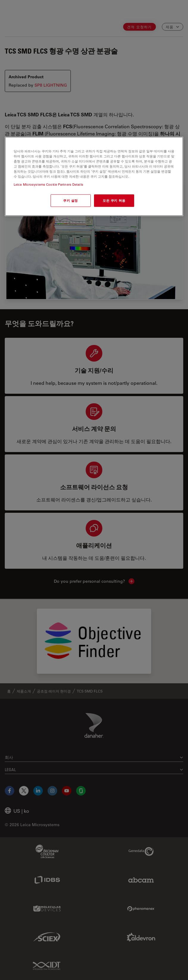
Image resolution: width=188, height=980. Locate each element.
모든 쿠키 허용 (114, 201)
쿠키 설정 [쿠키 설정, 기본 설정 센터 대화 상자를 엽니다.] (70, 201)
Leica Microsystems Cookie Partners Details (48, 185)
